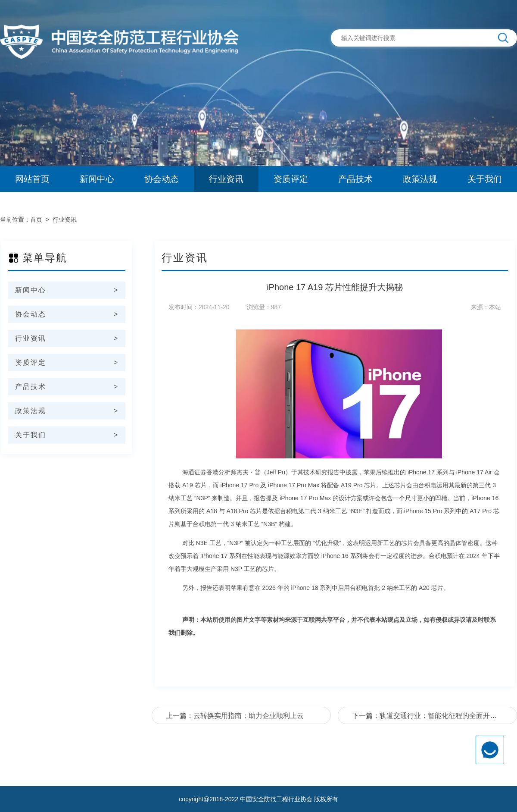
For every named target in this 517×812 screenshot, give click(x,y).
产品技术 (355, 179)
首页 (36, 219)
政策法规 (420, 179)
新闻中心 (97, 179)
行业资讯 (226, 179)
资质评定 (291, 179)
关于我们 (485, 179)
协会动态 (162, 179)
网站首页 (32, 179)
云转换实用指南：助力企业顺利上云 (249, 716)
